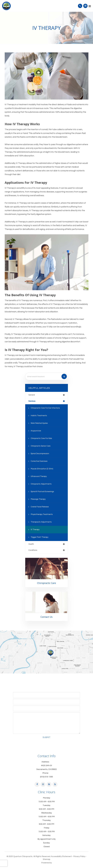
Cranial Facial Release (40, 507)
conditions (33, 550)
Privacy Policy (79, 856)
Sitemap (47, 859)
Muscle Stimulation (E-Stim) (42, 469)
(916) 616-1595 (46, 777)
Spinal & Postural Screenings (42, 492)
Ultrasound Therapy (39, 476)
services (32, 401)
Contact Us (46, 617)
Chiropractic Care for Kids (41, 438)
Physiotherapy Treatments (42, 514)
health (31, 544)
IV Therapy (35, 530)
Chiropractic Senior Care (41, 446)
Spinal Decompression (40, 454)
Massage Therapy (38, 499)
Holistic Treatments (39, 416)
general (32, 395)
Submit (46, 737)
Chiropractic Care (46, 583)
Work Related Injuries (39, 423)
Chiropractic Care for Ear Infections (45, 408)
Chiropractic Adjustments (41, 484)
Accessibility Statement (61, 856)
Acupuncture (36, 431)
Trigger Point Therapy (39, 537)
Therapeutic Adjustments (41, 522)
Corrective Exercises (39, 461)
